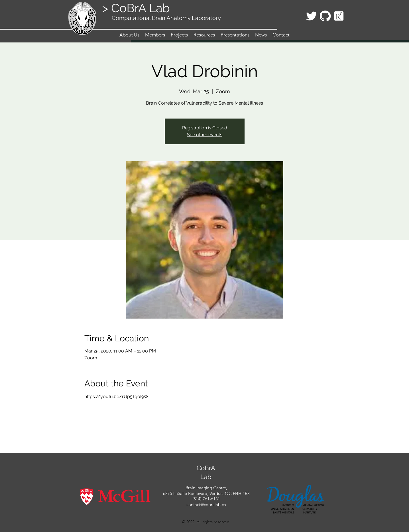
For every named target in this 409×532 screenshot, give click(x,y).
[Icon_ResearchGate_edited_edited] (339, 16)
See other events (205, 135)
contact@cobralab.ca (206, 505)
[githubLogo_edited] (325, 16)
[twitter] (312, 16)
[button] (155, 35)
